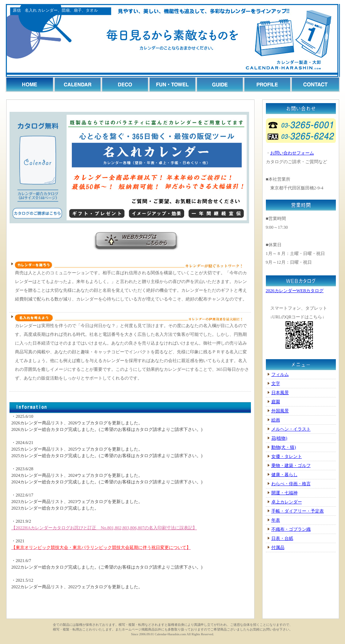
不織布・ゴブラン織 (291, 529)
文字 (276, 384)
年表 (276, 520)
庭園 (276, 402)
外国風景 (280, 411)
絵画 (276, 420)
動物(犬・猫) (284, 447)
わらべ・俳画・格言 (291, 484)
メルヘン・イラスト (291, 429)
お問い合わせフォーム (292, 153)
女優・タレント (287, 456)
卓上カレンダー (287, 502)
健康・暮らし (284, 475)
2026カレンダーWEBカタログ (295, 291)
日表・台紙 (282, 538)
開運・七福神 (284, 493)
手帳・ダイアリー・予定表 (298, 511)
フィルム (280, 374)
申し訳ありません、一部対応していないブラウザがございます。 (130, 504)
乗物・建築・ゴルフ (291, 466)
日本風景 (280, 393)
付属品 (278, 547)
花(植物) (279, 438)
